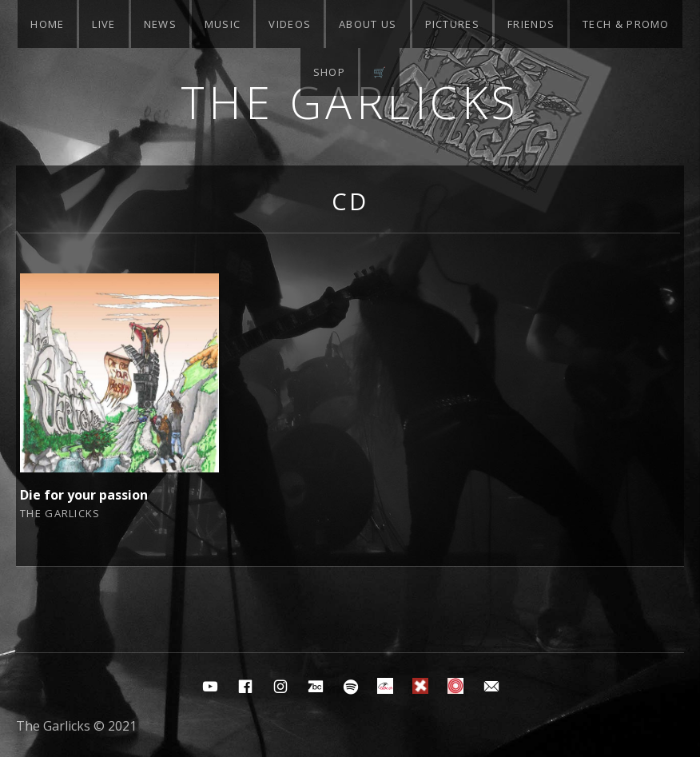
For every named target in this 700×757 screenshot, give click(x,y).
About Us (368, 24)
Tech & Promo (626, 24)
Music (223, 24)
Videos (290, 24)
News (160, 24)
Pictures (452, 24)
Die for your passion (84, 495)
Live (103, 24)
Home (47, 24)
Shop (329, 72)
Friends (531, 24)
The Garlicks (350, 102)
